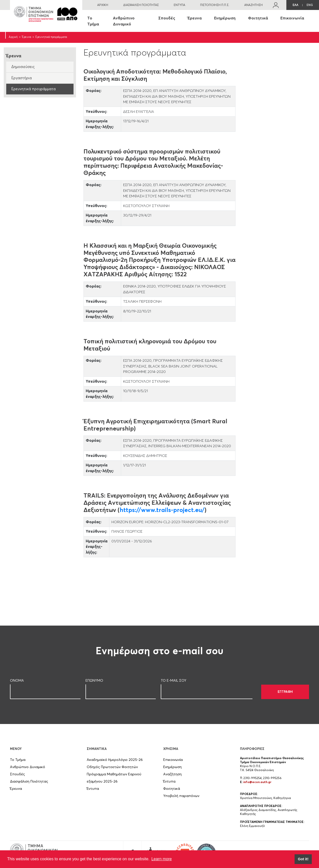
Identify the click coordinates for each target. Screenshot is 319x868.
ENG (310, 5)
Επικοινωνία (292, 18)
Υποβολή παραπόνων (181, 796)
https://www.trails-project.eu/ (162, 510)
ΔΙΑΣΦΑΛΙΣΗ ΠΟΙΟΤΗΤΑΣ (141, 5)
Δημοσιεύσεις (23, 67)
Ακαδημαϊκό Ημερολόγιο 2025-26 (115, 760)
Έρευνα (195, 18)
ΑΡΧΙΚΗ (103, 5)
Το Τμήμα (93, 21)
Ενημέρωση (225, 18)
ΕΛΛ (295, 5)
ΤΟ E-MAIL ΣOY (174, 680)
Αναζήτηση (172, 774)
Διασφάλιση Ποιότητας (29, 781)
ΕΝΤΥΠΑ (179, 5)
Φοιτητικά (258, 18)
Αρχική (13, 37)
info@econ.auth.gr (257, 782)
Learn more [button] (161, 859)
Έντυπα (93, 789)
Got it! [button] (303, 859)
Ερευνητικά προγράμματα (33, 89)
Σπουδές (167, 18)
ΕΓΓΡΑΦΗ (285, 692)
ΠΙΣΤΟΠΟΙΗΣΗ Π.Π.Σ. (215, 5)
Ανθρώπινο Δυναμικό (124, 21)
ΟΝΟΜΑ (17, 680)
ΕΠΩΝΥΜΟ (94, 680)
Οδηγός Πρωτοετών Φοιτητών (112, 767)
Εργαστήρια (21, 78)
